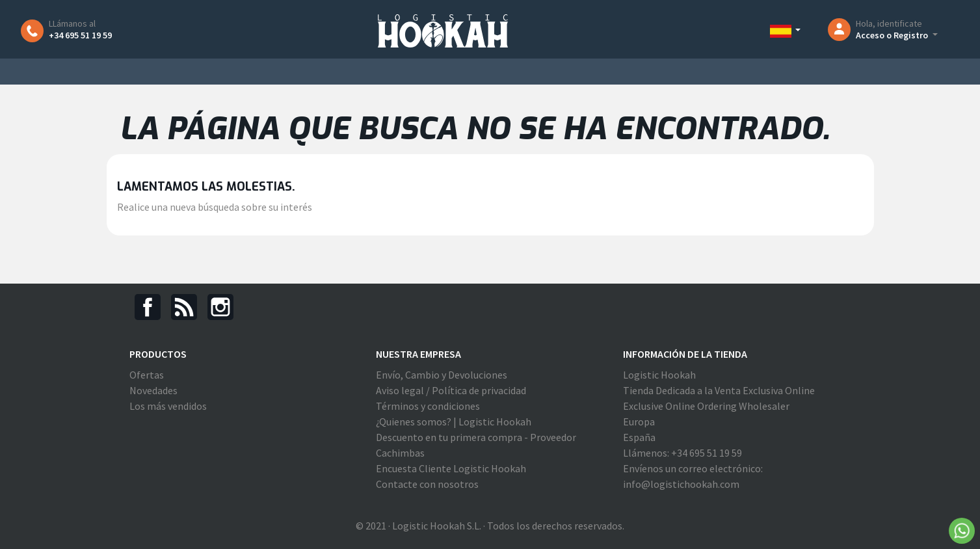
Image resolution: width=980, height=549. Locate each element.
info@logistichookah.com (681, 484)
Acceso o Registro (893, 35)
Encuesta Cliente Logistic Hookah (451, 468)
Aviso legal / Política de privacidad (451, 390)
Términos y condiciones (428, 406)
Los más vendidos (168, 406)
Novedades (153, 390)
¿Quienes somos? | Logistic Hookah (454, 422)
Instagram (220, 307)
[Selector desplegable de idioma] (786, 31)
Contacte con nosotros (427, 484)
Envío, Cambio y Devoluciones (442, 375)
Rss (184, 307)
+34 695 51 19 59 (80, 35)
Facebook (148, 307)
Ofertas (147, 375)
